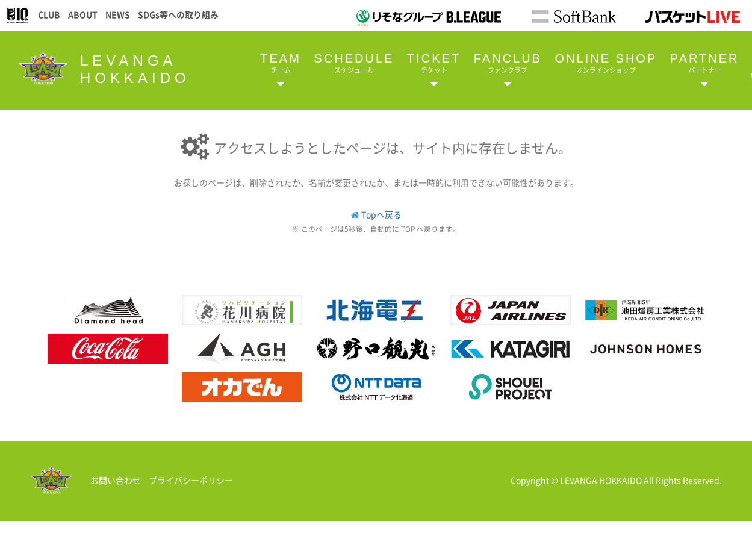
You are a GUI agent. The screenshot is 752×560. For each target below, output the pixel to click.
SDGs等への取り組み (178, 14)
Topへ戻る (381, 214)
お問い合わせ (116, 480)
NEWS (118, 14)
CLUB (49, 14)
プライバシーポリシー (191, 480)
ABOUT (83, 14)
